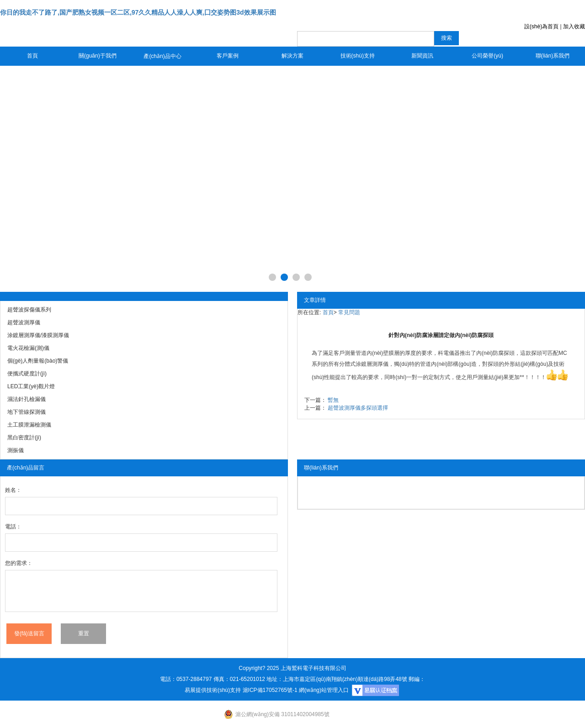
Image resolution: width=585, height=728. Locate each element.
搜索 (447, 38)
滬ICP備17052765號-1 (270, 690)
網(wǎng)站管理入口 (324, 690)
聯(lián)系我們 (553, 56)
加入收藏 (574, 26)
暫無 (333, 400)
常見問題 (349, 312)
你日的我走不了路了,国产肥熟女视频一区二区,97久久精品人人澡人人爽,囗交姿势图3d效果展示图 (138, 12)
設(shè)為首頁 (541, 26)
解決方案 (292, 56)
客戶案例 (228, 56)
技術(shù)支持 (358, 56)
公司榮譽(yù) (487, 56)
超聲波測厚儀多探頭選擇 (358, 408)
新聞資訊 (422, 56)
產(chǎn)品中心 (162, 56)
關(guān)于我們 (98, 56)
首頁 (32, 56)
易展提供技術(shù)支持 (213, 690)
